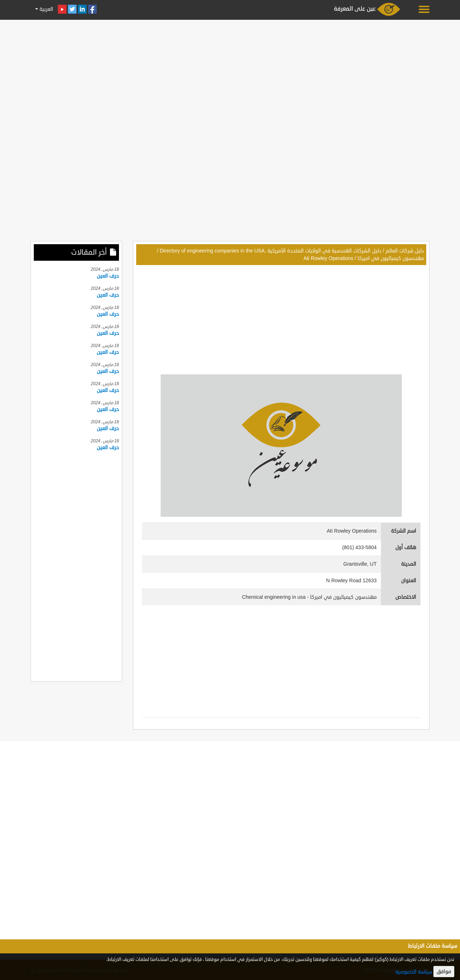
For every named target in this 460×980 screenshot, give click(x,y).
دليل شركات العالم (405, 251)
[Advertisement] (230, 73)
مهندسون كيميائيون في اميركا (391, 258)
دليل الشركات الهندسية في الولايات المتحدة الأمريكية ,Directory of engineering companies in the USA (271, 251)
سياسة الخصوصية (414, 972)
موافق (444, 972)
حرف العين (108, 276)
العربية (46, 9)
